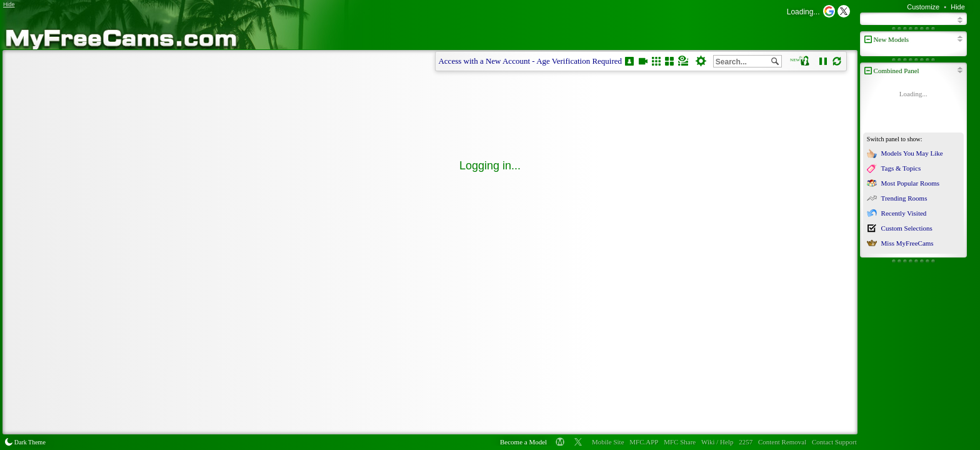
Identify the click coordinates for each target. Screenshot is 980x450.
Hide (958, 7)
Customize (923, 7)
